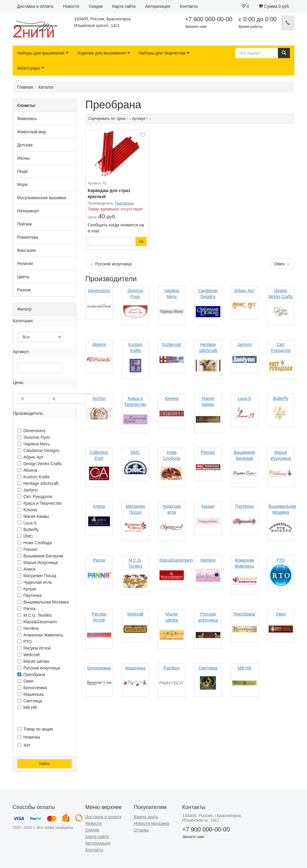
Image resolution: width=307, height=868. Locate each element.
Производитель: (28, 413)
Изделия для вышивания (102, 53)
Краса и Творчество (40, 503)
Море (22, 185)
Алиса (26, 569)
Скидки (96, 6)
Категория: (23, 321)
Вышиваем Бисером (40, 556)
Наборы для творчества (162, 53)
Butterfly (28, 530)
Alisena (27, 470)
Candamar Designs (38, 450)
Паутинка (30, 595)
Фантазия (26, 250)
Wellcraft (28, 655)
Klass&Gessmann (37, 622)
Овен (25, 681)
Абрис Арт (30, 457)
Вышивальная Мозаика (43, 602)
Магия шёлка (33, 661)
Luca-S (27, 523)
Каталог (46, 87)
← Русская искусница (111, 264)
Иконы (23, 158)
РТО (25, 642)
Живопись (27, 119)
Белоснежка (32, 688)
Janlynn (28, 490)
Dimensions (31, 431)
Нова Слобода (35, 543)
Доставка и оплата (35, 6)
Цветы (23, 277)
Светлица (30, 701)
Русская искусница (39, 668)
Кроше (27, 589)
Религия (25, 264)
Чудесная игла (34, 582)
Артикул (139, 119)
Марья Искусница (38, 562)
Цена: (19, 382)
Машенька (31, 694)
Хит (24, 745)
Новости (71, 6)
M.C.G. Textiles (35, 615)
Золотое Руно (34, 437)
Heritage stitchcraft (38, 483)
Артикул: (21, 352)
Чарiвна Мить (34, 444)
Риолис (28, 549)
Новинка (29, 737)
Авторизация (158, 6)
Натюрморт (28, 211)
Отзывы (141, 830)
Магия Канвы (33, 516)
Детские (25, 145)
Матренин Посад (37, 576)
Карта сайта (124, 6)
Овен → (282, 264)
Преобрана (31, 675)
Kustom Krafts (34, 477)
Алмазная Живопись (40, 635)
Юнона (27, 510)
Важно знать (146, 817)
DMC (25, 536)
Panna (26, 609)
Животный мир (32, 132)
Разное (24, 290)
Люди (22, 171)
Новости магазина (151, 823)
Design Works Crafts (40, 464)
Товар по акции (35, 729)
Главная (25, 87)
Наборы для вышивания (41, 53)
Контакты (189, 6)
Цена (121, 119)
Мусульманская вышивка (42, 198)
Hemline (28, 628)
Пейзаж (24, 224)
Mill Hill (27, 707)
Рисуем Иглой (34, 648)
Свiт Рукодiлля (35, 497)
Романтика (28, 237)
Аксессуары (29, 68)
